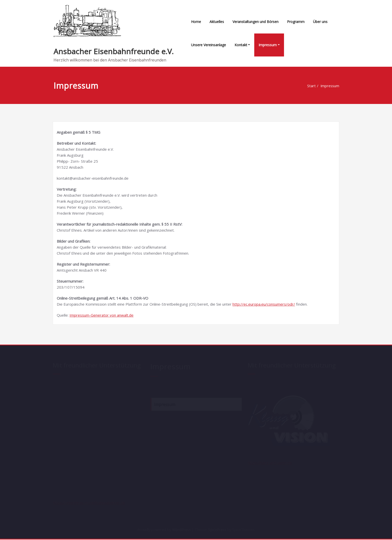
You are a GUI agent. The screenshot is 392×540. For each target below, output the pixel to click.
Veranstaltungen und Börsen (255, 22)
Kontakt (241, 45)
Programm (296, 22)
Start (311, 86)
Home (196, 22)
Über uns (320, 22)
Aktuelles (217, 22)
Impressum (268, 45)
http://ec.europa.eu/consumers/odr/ (264, 304)
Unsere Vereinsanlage (208, 45)
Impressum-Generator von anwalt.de (101, 315)
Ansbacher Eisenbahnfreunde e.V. (113, 51)
